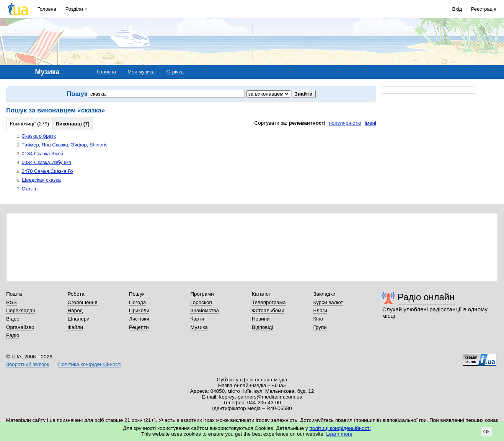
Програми (202, 294)
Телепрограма (269, 302)
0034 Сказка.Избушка (47, 162)
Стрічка (175, 72)
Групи (320, 327)
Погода (137, 302)
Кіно (318, 319)
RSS (11, 302)
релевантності (307, 123)
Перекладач (20, 310)
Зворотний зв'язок (28, 364)
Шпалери (78, 319)
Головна (47, 9)
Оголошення (82, 302)
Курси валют (328, 302)
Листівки (139, 319)
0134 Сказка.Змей (43, 154)
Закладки (324, 294)
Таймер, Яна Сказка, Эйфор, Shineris (65, 145)
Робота (76, 294)
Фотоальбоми (268, 310)
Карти (197, 319)
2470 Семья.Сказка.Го (47, 171)
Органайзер (20, 327)
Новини (261, 319)
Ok (487, 432)
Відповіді (263, 327)
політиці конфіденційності (340, 428)
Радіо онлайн (426, 297)
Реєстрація (484, 9)
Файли (75, 327)
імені (370, 123)
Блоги (320, 310)
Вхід (457, 9)
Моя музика (141, 72)
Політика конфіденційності (90, 364)
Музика (199, 327)
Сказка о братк (39, 136)
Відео (13, 319)
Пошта (14, 294)
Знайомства (205, 310)
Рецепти (139, 327)
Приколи (139, 310)
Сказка (30, 189)
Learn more (339, 434)
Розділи (74, 9)
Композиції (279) (29, 124)
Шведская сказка (41, 180)
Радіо (13, 335)
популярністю (345, 123)
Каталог (261, 294)
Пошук (137, 294)
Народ (75, 310)
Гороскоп (201, 302)
